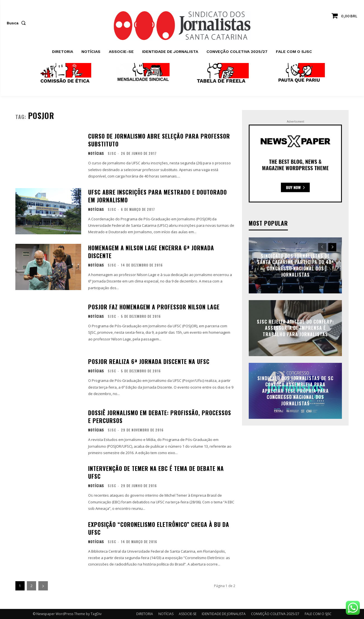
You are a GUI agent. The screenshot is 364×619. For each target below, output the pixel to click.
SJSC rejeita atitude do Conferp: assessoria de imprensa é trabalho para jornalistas (295, 328)
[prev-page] (322, 247)
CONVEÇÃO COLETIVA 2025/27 (275, 614)
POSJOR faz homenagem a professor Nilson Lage (154, 307)
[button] (17, 23)
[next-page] (43, 586)
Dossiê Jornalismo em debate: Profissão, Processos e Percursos (160, 417)
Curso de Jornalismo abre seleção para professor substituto (159, 140)
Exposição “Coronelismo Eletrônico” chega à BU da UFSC (159, 528)
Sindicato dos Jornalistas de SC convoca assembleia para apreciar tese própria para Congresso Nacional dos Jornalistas (295, 391)
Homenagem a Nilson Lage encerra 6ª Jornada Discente (151, 252)
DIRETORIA (145, 614)
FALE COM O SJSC (318, 614)
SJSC (112, 153)
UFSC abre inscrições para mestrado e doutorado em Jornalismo (158, 196)
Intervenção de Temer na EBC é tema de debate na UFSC (156, 472)
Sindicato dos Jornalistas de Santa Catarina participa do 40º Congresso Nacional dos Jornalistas (295, 265)
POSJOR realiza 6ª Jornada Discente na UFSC (149, 361)
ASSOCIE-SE (188, 614)
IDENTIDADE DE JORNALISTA (224, 614)
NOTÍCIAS (96, 153)
